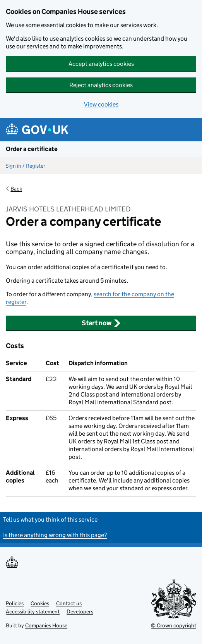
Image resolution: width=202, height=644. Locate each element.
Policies (15, 603)
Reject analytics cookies (101, 85)
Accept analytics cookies (101, 64)
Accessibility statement (33, 611)
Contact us (69, 603)
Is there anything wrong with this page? (55, 535)
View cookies (101, 104)
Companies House (46, 625)
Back (16, 189)
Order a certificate (32, 149)
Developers (80, 611)
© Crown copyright (174, 625)
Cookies (40, 603)
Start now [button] (101, 323)
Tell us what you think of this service (50, 519)
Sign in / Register (25, 166)
